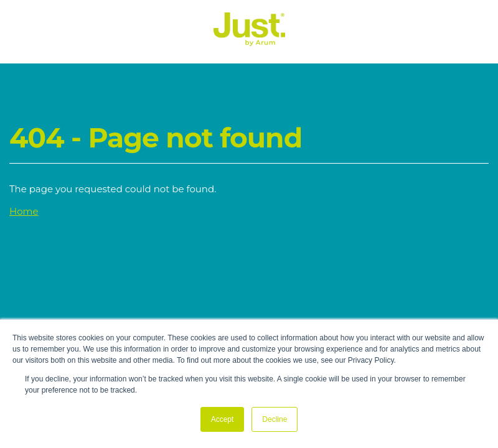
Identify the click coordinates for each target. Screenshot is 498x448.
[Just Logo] (249, 43)
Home (24, 211)
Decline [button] (275, 419)
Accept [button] (223, 419)
